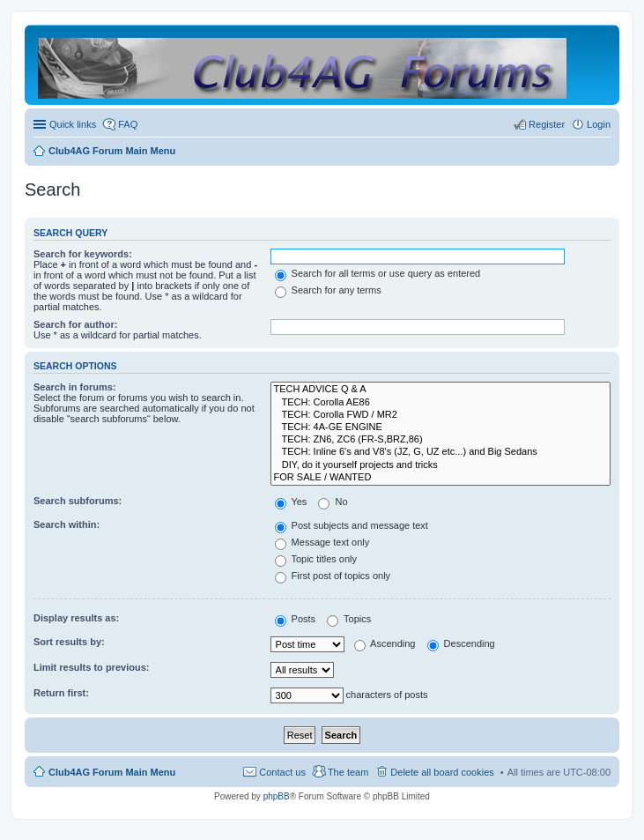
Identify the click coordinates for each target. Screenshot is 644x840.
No (333, 502)
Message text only (322, 542)
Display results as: (76, 618)
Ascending (385, 643)
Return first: (61, 693)
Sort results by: (69, 642)
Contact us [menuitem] (282, 772)
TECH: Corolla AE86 (440, 403)
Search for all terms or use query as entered (378, 273)
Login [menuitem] (599, 124)
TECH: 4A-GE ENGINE (440, 427)
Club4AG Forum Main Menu (112, 772)
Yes (291, 502)
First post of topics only (333, 576)
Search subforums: (78, 501)
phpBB (277, 796)
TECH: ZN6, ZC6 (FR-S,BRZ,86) (440, 440)
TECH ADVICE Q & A (440, 390)
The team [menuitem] (348, 772)
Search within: (67, 524)
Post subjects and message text (352, 525)
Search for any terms (328, 290)
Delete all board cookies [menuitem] (442, 772)
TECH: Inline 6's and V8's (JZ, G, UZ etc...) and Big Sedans (440, 452)
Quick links (73, 124)
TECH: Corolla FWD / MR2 (440, 415)
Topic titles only (316, 559)
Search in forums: (75, 387)
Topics (349, 619)
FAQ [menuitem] (128, 124)
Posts (296, 619)
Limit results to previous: (91, 667)
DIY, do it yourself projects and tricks (440, 465)
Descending (461, 643)
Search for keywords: (83, 254)
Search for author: (75, 324)
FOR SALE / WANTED (440, 478)
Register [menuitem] (547, 124)
